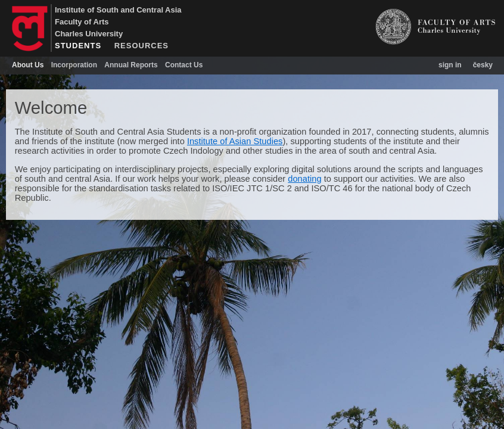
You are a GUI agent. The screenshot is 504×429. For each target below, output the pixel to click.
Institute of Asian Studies (235, 141)
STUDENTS (78, 46)
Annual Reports (131, 65)
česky (483, 65)
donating (304, 179)
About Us (28, 65)
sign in (450, 65)
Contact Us (184, 65)
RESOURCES (141, 46)
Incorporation (74, 65)
